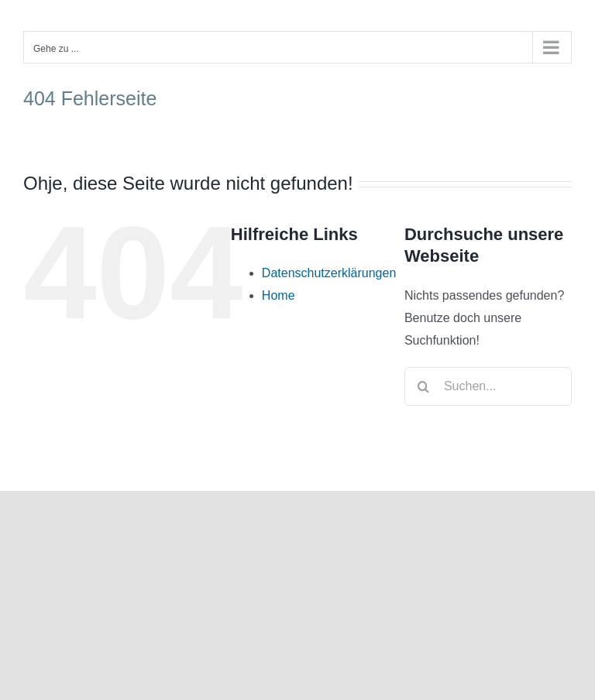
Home (279, 295)
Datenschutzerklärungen (329, 273)
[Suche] (424, 386)
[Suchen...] (488, 386)
